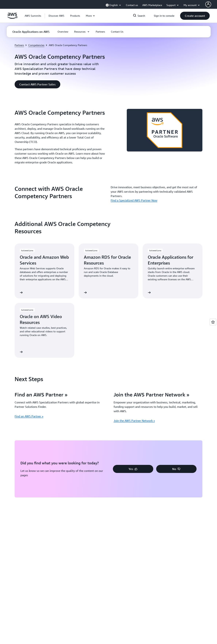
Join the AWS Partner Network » (134, 421)
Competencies (36, 45)
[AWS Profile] (208, 4)
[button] (56, 16)
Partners (19, 45)
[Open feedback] (213, 322)
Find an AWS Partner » (29, 416)
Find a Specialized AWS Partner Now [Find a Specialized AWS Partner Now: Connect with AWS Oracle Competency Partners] (134, 200)
